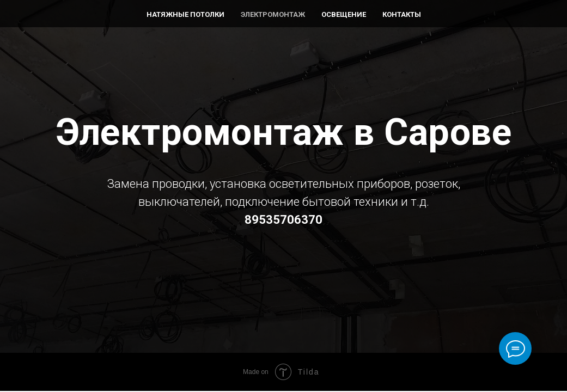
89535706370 (283, 220)
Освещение (344, 14)
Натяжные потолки (185, 14)
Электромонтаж (273, 14)
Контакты (402, 14)
